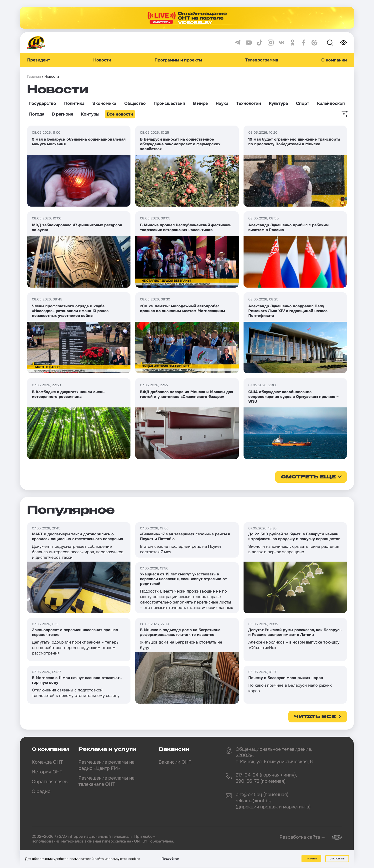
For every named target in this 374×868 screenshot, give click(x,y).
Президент (39, 60)
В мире (200, 103)
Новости (102, 60)
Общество (135, 103)
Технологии (249, 103)
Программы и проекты (178, 60)
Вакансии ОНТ (175, 762)
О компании (334, 60)
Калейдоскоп (331, 103)
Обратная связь (50, 782)
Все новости (120, 114)
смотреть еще (308, 477)
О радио (41, 791)
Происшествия (169, 103)
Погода (37, 114)
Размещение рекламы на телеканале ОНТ (106, 781)
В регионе (63, 114)
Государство (43, 103)
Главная (34, 76)
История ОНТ (47, 772)
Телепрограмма (262, 60)
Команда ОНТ (47, 762)
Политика (74, 103)
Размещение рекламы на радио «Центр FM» (106, 765)
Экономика (104, 103)
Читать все (315, 717)
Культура (278, 103)
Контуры (90, 114)
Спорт (303, 103)
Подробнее (170, 859)
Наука (222, 103)
